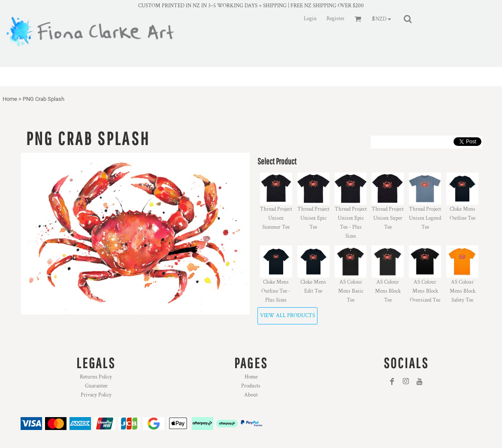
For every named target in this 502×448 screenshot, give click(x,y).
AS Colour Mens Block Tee (388, 291)
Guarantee (96, 386)
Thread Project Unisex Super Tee (388, 218)
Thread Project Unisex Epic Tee (313, 218)
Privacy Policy (96, 395)
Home (10, 99)
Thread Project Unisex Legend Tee (425, 218)
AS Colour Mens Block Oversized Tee (425, 291)
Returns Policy (96, 377)
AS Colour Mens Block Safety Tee (463, 291)
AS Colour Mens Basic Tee (351, 291)
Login (310, 19)
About (251, 395)
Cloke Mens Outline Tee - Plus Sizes (276, 291)
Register (336, 19)
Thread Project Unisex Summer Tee (276, 218)
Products (251, 386)
